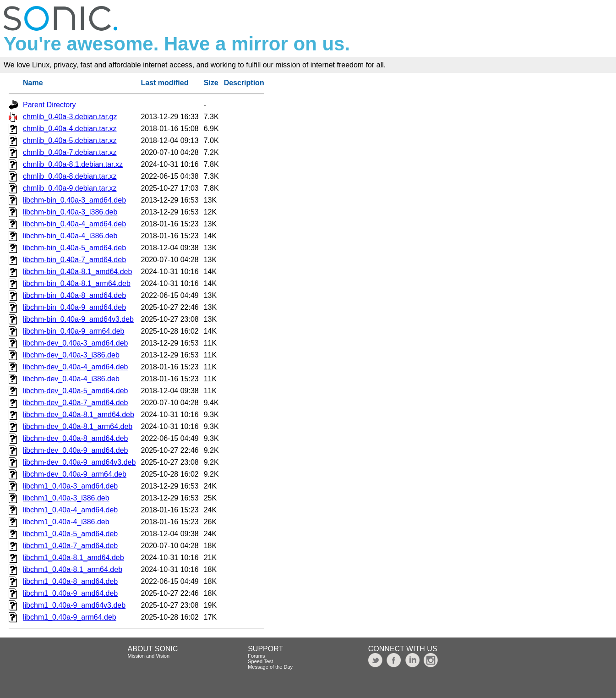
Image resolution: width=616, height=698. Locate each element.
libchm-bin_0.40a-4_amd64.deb (74, 224)
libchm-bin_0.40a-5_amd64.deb (74, 248)
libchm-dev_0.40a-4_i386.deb (71, 379)
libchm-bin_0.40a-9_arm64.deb (74, 331)
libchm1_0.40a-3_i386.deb (66, 498)
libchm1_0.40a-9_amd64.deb (70, 593)
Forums (256, 656)
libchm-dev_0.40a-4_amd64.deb (75, 367)
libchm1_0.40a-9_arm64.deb (70, 617)
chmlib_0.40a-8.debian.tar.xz (70, 176)
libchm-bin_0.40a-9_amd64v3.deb (78, 319)
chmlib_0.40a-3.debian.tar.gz (70, 117)
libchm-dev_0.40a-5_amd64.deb (75, 391)
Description (244, 83)
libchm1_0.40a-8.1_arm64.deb (73, 569)
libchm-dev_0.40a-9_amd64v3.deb (79, 462)
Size (211, 83)
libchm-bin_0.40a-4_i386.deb (70, 236)
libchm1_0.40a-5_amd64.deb (70, 534)
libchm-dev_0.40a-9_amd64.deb (75, 450)
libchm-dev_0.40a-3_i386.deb (71, 355)
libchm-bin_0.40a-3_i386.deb (70, 212)
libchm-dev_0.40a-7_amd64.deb (75, 403)
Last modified (164, 83)
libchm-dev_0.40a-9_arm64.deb (75, 474)
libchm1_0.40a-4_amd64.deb (70, 510)
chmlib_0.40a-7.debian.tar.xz (70, 152)
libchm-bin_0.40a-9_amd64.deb (74, 307)
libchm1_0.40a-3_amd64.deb (70, 486)
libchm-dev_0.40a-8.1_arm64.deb (78, 426)
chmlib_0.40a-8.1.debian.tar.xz (73, 164)
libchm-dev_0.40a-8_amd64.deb (75, 438)
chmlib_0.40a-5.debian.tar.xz (70, 140)
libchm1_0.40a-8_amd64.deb (70, 581)
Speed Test (260, 661)
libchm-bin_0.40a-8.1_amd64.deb (77, 272)
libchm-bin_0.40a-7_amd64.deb (74, 260)
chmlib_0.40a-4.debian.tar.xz (70, 129)
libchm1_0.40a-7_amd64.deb (70, 546)
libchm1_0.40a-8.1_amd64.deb (74, 558)
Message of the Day (270, 667)
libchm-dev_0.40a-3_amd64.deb (75, 343)
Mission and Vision (149, 656)
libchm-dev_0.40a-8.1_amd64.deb (79, 415)
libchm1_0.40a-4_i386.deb (66, 522)
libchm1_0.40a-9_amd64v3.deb (74, 605)
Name (33, 83)
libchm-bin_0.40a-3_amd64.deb (74, 200)
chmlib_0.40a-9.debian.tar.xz (70, 188)
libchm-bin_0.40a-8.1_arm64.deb (77, 283)
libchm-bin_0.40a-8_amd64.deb (74, 295)
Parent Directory (49, 105)
